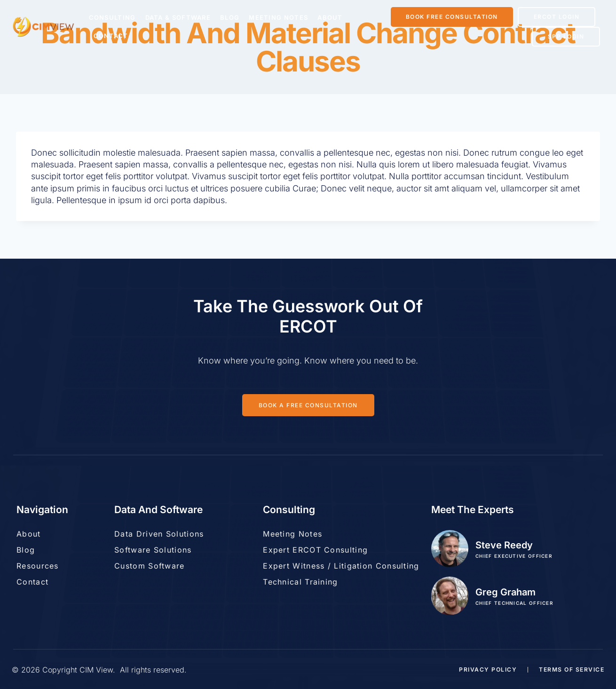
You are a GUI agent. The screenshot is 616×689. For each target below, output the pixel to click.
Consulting (112, 17)
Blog (230, 17)
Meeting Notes (278, 17)
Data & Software (178, 17)
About (330, 17)
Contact (111, 36)
